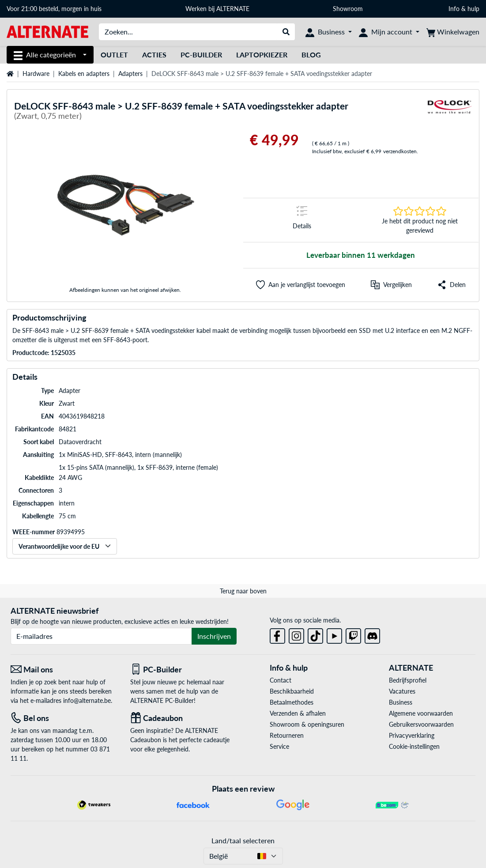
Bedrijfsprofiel (408, 680)
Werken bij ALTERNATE (217, 9)
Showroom (349, 9)
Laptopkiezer (262, 55)
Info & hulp (464, 9)
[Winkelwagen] (453, 32)
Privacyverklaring (412, 735)
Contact (281, 680)
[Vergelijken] (391, 285)
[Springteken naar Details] (302, 220)
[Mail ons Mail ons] (64, 670)
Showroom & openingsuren (307, 724)
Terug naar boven (243, 591)
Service (279, 746)
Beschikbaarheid (292, 691)
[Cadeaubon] (183, 718)
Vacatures (402, 691)
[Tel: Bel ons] (64, 718)
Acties (154, 55)
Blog (311, 55)
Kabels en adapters (84, 74)
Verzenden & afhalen (298, 713)
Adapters (130, 74)
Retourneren (287, 735)
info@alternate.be (87, 700)
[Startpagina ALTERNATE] (47, 31)
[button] (301, 285)
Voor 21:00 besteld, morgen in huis (54, 9)
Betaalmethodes (292, 702)
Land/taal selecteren (243, 840)
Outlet (114, 55)
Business (401, 702)
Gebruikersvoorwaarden (421, 724)
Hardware (36, 74)
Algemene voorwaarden (421, 713)
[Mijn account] (389, 32)
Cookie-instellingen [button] (414, 746)
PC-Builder (201, 55)
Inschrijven (214, 636)
